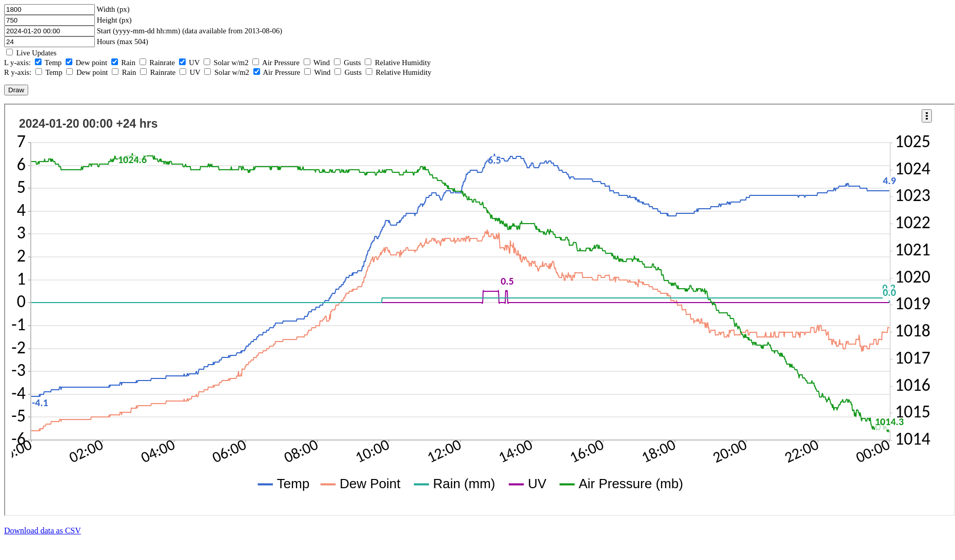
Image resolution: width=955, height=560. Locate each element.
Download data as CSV (43, 531)
